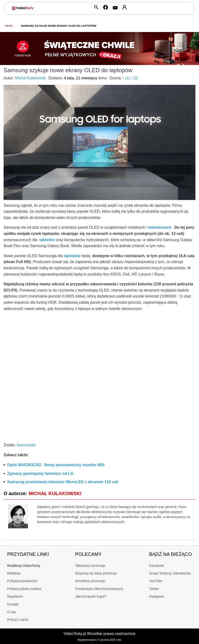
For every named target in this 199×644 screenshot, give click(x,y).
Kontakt (13, 604)
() (127, 78)
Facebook (156, 566)
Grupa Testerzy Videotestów (170, 573)
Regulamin (15, 596)
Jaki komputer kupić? (91, 596)
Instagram (156, 596)
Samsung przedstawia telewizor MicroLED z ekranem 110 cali (63, 482)
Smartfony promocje (90, 581)
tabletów (47, 240)
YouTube (156, 581)
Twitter (154, 589)
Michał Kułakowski (30, 78)
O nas (12, 612)
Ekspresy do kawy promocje (96, 573)
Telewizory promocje (90, 566)
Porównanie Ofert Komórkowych (99, 589)
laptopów (72, 256)
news (9, 26)
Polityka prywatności (22, 581)
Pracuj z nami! (18, 620)
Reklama (14, 573)
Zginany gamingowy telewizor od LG (40, 474)
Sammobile (26, 445)
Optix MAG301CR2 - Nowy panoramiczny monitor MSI (56, 465)
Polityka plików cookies (24, 589)
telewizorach (160, 227)
